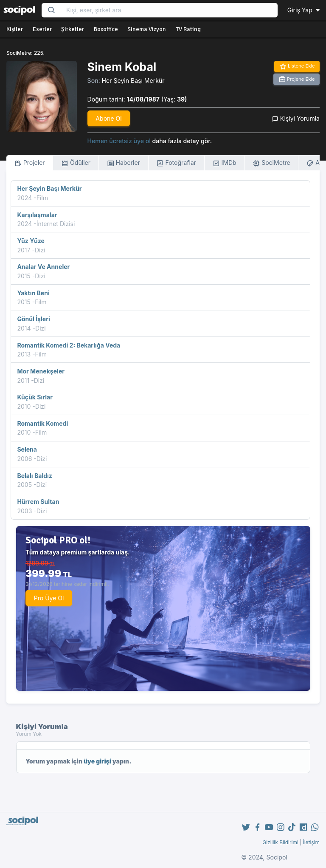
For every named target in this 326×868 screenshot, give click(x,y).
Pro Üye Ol (49, 598)
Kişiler (15, 29)
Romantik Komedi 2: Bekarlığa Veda (69, 345)
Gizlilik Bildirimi (280, 842)
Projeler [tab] (30, 163)
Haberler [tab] (124, 163)
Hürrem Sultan (38, 502)
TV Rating (188, 29)
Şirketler (73, 29)
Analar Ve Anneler (43, 267)
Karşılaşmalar (37, 215)
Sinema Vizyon (147, 29)
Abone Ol (108, 118)
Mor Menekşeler (41, 371)
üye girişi (97, 761)
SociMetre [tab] (271, 163)
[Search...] (169, 10)
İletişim (311, 842)
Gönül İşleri (33, 319)
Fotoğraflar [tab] (176, 163)
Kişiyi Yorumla (296, 118)
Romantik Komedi (42, 423)
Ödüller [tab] (76, 163)
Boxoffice (106, 29)
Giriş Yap (304, 10)
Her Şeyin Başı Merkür (133, 81)
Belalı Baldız (35, 476)
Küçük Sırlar (35, 397)
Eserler (42, 29)
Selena (27, 449)
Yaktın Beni (33, 293)
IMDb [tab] (225, 163)
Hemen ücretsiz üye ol (119, 141)
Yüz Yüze (31, 241)
